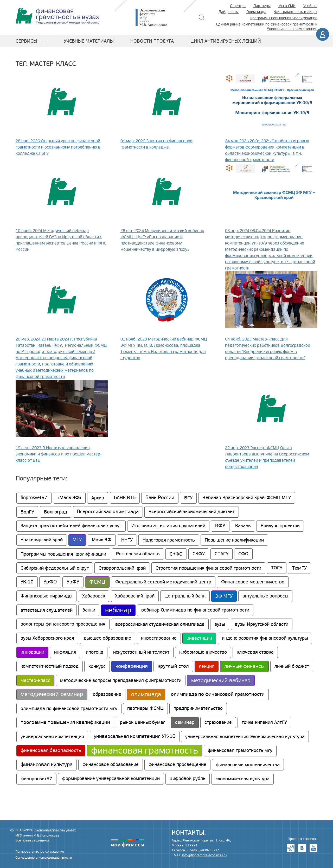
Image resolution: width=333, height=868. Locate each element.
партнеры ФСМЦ (145, 708)
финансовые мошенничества (248, 765)
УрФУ (73, 582)
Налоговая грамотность (169, 540)
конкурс (97, 666)
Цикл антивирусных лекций (226, 41)
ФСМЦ (97, 582)
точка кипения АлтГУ (264, 722)
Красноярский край (42, 540)
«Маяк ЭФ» (69, 498)
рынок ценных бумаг (143, 722)
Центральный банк (185, 596)
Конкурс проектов (280, 526)
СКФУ (199, 554)
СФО (243, 554)
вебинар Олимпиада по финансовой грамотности (195, 610)
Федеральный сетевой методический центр (163, 582)
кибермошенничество (203, 652)
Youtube (313, 848)
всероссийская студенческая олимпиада (160, 624)
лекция (207, 666)
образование (107, 694)
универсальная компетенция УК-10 (135, 737)
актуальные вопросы (265, 596)
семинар (185, 722)
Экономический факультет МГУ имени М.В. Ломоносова (159, 17)
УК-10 (27, 582)
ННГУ (127, 540)
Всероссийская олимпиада (108, 512)
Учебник (310, 6)
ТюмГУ (299, 568)
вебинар (118, 610)
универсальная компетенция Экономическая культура (245, 737)
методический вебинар (221, 680)
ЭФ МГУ (224, 596)
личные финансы (244, 666)
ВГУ (188, 498)
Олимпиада (256, 12)
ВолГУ (27, 512)
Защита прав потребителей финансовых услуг (71, 526)
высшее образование (108, 638)
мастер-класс (35, 680)
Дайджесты (229, 12)
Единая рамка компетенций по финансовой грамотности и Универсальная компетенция (267, 27)
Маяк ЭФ (102, 540)
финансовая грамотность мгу (240, 751)
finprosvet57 (34, 498)
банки (89, 610)
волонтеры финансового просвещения (63, 624)
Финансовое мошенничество (253, 582)
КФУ (220, 526)
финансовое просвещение (177, 765)
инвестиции (199, 638)
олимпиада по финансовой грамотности (218, 694)
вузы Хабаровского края (47, 638)
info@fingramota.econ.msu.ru (204, 855)
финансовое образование (111, 765)
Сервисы (26, 41)
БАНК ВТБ (125, 498)
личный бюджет (292, 666)
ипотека (95, 652)
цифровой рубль (188, 779)
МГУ (77, 540)
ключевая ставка (255, 652)
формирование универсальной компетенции (111, 779)
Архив (98, 498)
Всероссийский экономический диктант (192, 512)
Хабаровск (94, 596)
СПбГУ (222, 554)
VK (302, 848)
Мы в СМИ (287, 6)
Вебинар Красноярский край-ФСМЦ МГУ (247, 498)
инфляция (65, 652)
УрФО (50, 582)
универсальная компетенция (52, 737)
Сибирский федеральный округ (55, 568)
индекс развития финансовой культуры (265, 638)
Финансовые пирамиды (46, 596)
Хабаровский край (135, 596)
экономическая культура (242, 779)
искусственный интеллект (141, 652)
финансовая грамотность (145, 751)
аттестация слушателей (47, 610)
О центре (238, 6)
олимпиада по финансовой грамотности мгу (69, 709)
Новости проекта (152, 41)
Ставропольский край (122, 568)
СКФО (176, 554)
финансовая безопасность (51, 751)
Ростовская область (138, 554)
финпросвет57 (36, 779)
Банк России (160, 498)
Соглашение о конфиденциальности (44, 858)
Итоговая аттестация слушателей (168, 526)
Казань (243, 526)
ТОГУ (277, 568)
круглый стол (173, 666)
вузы (220, 624)
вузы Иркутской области (262, 624)
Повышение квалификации (234, 540)
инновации (32, 652)
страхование (218, 722)
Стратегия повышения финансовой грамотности (208, 568)
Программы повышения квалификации (284, 18)
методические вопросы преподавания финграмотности (121, 680)
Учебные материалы (89, 41)
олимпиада (146, 695)
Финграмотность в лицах (296, 12)
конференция (132, 666)
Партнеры (262, 6)
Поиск (202, 17)
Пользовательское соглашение (40, 852)
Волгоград (56, 512)
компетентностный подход (50, 666)
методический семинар (52, 694)
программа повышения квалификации (65, 722)
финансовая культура (47, 765)
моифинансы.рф (127, 843)
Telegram (291, 848)
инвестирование (159, 638)
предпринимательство (198, 708)
